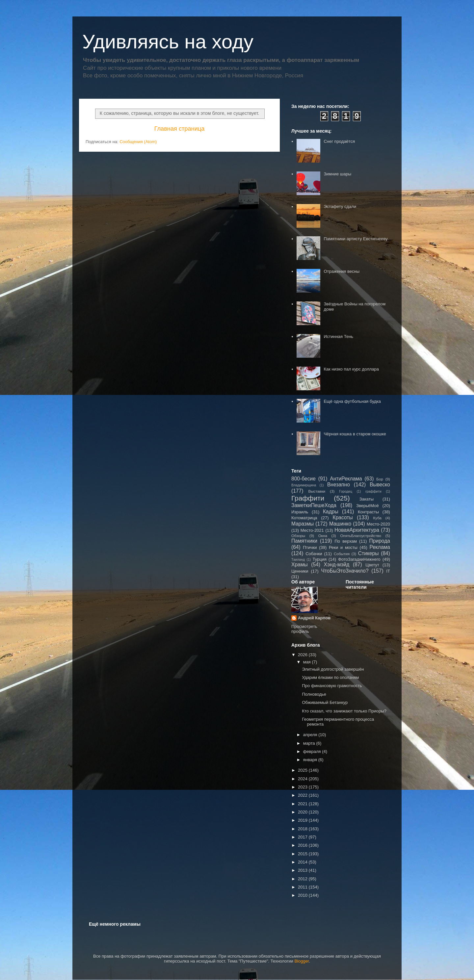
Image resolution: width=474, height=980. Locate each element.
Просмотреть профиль (304, 629)
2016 (303, 845)
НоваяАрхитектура (357, 530)
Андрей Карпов (314, 618)
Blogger (302, 961)
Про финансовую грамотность (332, 686)
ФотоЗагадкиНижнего (359, 559)
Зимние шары (337, 174)
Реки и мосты (343, 547)
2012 (303, 879)
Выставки (317, 491)
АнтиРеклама (346, 479)
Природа (380, 541)
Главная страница (180, 129)
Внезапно (339, 485)
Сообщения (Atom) (138, 142)
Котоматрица (304, 518)
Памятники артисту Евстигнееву (355, 239)
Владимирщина (304, 485)
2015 (303, 854)
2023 (303, 787)
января (311, 760)
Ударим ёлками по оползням (330, 677)
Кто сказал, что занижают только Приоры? (344, 711)
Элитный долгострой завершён (333, 669)
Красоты (343, 517)
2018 (303, 829)
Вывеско (380, 485)
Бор (380, 479)
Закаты (367, 499)
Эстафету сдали (340, 206)
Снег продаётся (339, 141)
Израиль (300, 512)
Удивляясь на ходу (168, 42)
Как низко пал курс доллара (351, 369)
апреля (311, 735)
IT (388, 571)
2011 (303, 887)
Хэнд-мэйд (337, 565)
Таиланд (298, 560)
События (342, 554)
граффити (373, 491)
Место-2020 (378, 524)
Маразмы (303, 524)
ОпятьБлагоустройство (361, 536)
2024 (303, 779)
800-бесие (303, 479)
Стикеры (369, 553)
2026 (303, 655)
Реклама (380, 547)
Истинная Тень (338, 336)
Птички (310, 547)
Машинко (340, 524)
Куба (377, 518)
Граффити (308, 498)
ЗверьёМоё (368, 506)
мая (308, 662)
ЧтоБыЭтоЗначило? (345, 571)
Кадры (331, 512)
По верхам (345, 541)
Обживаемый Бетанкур (325, 702)
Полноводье (314, 694)
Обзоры (298, 536)
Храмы (300, 565)
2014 (303, 862)
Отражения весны (342, 271)
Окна (323, 536)
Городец (346, 491)
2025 (303, 770)
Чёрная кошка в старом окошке (355, 434)
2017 (303, 837)
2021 (303, 804)
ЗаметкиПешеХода (314, 505)
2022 (303, 795)
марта (310, 743)
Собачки (314, 554)
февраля (313, 751)
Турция (319, 559)
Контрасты (368, 512)
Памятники (304, 541)
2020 (303, 812)
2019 (303, 820)
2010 (303, 895)
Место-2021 (312, 530)
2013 (303, 870)
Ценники (300, 571)
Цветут (372, 565)
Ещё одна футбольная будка (352, 401)
